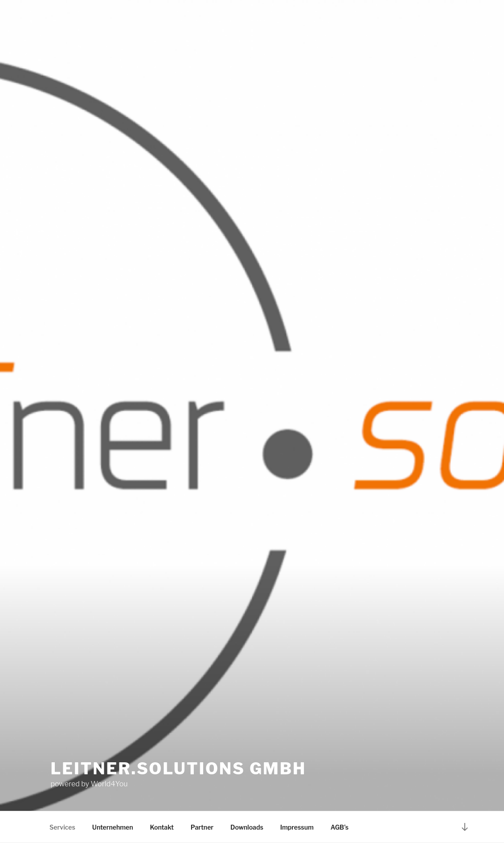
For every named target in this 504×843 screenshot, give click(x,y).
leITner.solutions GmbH (179, 769)
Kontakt (162, 827)
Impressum (297, 827)
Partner (202, 827)
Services (62, 827)
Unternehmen (113, 827)
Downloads (247, 827)
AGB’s (340, 827)
